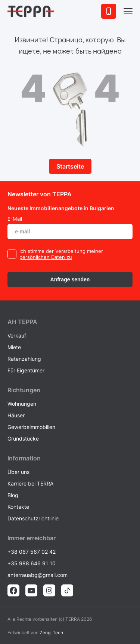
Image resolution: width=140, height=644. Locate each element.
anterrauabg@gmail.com (38, 575)
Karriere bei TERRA (30, 483)
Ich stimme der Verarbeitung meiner (61, 251)
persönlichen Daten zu (46, 257)
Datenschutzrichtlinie (33, 518)
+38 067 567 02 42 (32, 552)
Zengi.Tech (51, 633)
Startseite (70, 166)
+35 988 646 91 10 (32, 563)
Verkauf (17, 335)
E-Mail (15, 219)
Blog (13, 495)
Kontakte (18, 507)
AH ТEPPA (22, 322)
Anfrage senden (70, 279)
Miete (14, 347)
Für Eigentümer (26, 370)
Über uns (18, 472)
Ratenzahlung (24, 359)
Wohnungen (22, 404)
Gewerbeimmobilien (31, 427)
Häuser (16, 415)
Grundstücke (23, 439)
